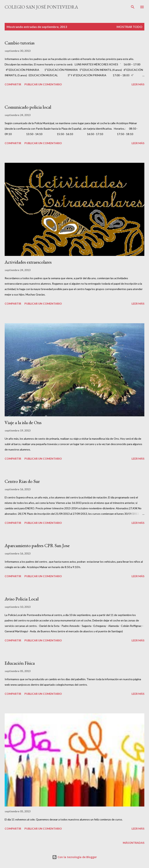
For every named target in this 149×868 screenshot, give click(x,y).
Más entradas (134, 843)
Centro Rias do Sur (22, 481)
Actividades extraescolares (28, 262)
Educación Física (20, 663)
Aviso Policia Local (22, 599)
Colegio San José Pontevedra (41, 7)
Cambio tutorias (20, 43)
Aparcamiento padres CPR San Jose (37, 545)
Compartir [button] (13, 84)
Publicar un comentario (43, 84)
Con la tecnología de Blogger (74, 857)
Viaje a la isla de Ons (23, 422)
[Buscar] (133, 7)
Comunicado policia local (28, 107)
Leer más (138, 84)
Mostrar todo (130, 27)
